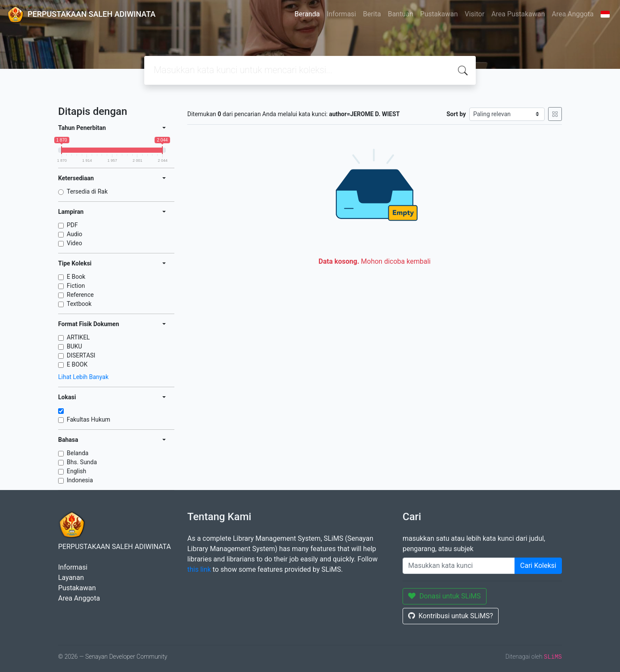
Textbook (79, 304)
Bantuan (401, 14)
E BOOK (77, 364)
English (76, 471)
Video (74, 243)
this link (199, 569)
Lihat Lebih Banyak (83, 377)
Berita (372, 14)
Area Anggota (573, 14)
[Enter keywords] (459, 566)
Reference (80, 295)
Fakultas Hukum (88, 419)
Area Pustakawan (518, 14)
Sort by (456, 114)
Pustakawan (439, 14)
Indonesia (80, 480)
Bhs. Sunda (82, 462)
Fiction (76, 286)
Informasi (341, 14)
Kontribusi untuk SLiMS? (451, 616)
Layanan (71, 578)
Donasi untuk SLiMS (445, 596)
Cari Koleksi (538, 566)
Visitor (474, 14)
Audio (74, 234)
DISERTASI (81, 355)
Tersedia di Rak (87, 191)
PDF (72, 225)
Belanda (77, 453)
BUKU (74, 346)
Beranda (307, 14)
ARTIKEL (78, 337)
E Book (76, 277)
